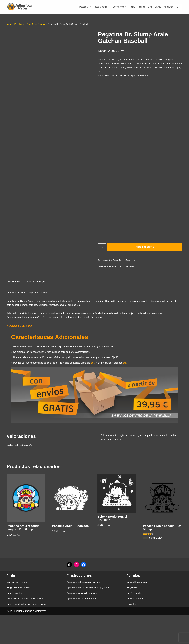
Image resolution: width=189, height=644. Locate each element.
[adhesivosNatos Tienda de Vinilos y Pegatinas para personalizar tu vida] (20, 7)
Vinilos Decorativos (137, 611)
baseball (116, 267)
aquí (94, 364)
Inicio (9, 24)
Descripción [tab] (13, 283)
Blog (150, 7)
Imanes (141, 7)
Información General (17, 611)
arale (109, 267)
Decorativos (120, 7)
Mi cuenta (168, 7)
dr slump (124, 267)
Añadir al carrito (145, 248)
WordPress (41, 640)
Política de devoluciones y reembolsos (27, 633)
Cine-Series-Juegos (36, 24)
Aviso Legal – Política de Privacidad (25, 628)
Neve (9, 640)
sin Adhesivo (133, 633)
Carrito (158, 7)
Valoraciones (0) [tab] (36, 283)
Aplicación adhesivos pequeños (83, 611)
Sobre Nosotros (15, 622)
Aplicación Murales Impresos (82, 628)
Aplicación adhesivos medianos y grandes (89, 617)
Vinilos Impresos (135, 628)
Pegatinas (85, 7)
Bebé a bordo (102, 7)
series (131, 267)
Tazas (132, 7)
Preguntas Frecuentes (18, 617)
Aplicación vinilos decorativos (82, 622)
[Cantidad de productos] (102, 248)
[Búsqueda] (178, 7)
